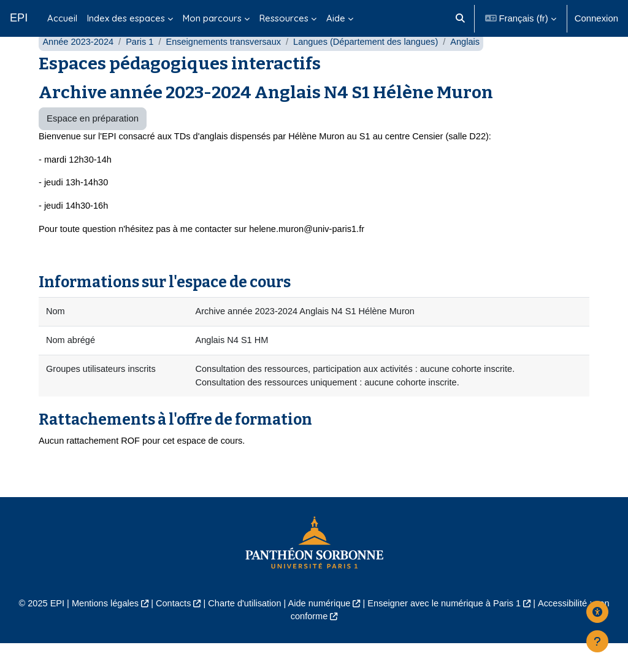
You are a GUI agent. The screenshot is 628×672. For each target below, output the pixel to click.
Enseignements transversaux (228, 66)
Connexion (596, 18)
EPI (19, 18)
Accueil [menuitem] (62, 18)
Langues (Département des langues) (373, 66)
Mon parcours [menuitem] (212, 18)
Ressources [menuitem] (284, 18)
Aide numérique (320, 631)
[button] (460, 18)
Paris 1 (142, 66)
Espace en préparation (93, 143)
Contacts (170, 631)
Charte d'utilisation (243, 631)
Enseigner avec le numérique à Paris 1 (447, 631)
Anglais (474, 66)
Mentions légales (101, 631)
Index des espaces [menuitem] (126, 18)
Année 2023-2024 (79, 66)
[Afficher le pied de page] (597, 641)
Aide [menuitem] (336, 18)
